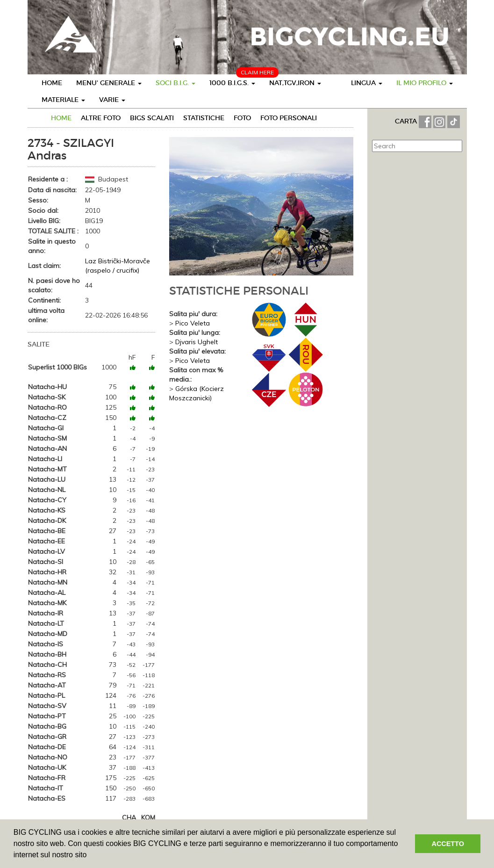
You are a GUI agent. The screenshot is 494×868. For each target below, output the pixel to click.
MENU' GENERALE (109, 83)
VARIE (112, 100)
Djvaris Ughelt (197, 342)
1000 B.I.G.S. (232, 83)
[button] (90, 856)
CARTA (407, 121)
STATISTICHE (204, 118)
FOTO (242, 118)
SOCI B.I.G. (175, 83)
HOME (52, 83)
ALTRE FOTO (101, 118)
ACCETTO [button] (448, 844)
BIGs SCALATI (152, 118)
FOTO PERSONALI (289, 118)
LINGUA (367, 83)
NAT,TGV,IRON (295, 83)
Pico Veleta (193, 323)
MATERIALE (63, 100)
